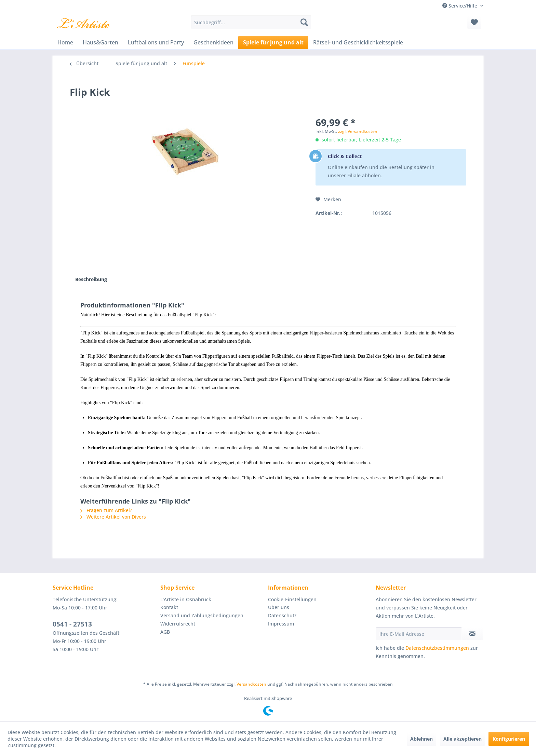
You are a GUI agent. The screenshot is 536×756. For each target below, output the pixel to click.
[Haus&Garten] (100, 42)
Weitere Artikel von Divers (113, 517)
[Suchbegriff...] (251, 22)
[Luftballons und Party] (156, 42)
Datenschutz (282, 615)
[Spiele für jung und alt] (273, 42)
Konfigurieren (509, 739)
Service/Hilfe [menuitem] (460, 6)
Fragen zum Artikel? (106, 510)
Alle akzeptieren (463, 739)
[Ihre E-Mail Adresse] (419, 634)
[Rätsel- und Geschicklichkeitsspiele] (358, 42)
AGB (165, 632)
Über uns (279, 607)
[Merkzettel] (474, 22)
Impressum (281, 624)
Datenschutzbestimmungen (437, 648)
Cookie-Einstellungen (292, 599)
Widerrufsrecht (178, 624)
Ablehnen (421, 739)
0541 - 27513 (72, 624)
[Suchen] (304, 22)
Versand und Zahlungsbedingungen (202, 615)
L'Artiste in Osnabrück (186, 599)
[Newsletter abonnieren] (472, 634)
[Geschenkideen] (213, 42)
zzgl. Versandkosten (358, 131)
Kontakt (169, 607)
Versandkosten (251, 684)
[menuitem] (251, 22)
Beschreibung (91, 279)
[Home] (65, 42)
